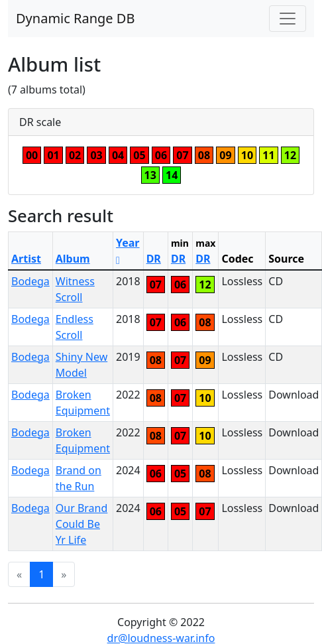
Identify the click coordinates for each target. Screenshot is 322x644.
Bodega (30, 281)
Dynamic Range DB (75, 18)
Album (73, 259)
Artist (26, 259)
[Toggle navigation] (288, 19)
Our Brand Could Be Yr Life (82, 524)
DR (154, 259)
